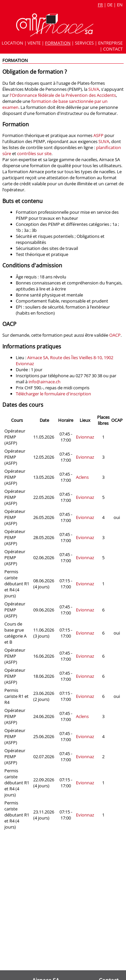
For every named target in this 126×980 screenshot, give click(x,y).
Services (84, 43)
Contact (113, 49)
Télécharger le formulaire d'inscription (53, 394)
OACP (115, 335)
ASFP (98, 135)
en (120, 5)
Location (12, 43)
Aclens (82, 477)
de (110, 5)
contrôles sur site (34, 153)
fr (100, 5)
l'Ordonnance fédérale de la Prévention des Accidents (63, 95)
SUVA (94, 89)
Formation (58, 43)
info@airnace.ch (45, 382)
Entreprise (110, 43)
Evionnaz (85, 437)
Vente (34, 43)
